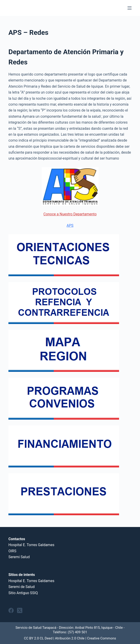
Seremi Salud (19, 557)
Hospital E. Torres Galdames (31, 545)
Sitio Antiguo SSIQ (23, 593)
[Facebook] (11, 610)
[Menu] (130, 8)
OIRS (12, 551)
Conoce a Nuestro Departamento (70, 214)
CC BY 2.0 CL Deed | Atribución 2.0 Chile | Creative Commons (70, 638)
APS (70, 225)
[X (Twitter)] (20, 610)
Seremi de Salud (22, 587)
